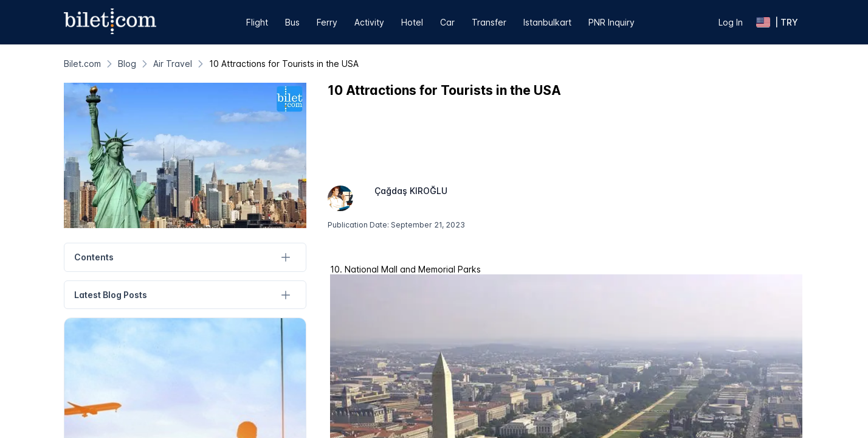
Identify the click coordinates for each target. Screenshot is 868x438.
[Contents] (285, 258)
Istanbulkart (547, 22)
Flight (257, 22)
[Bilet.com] (82, 64)
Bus (292, 22)
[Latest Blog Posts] (285, 295)
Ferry (327, 22)
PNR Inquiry (611, 22)
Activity (369, 22)
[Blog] (127, 64)
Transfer (489, 22)
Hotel (412, 22)
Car (447, 22)
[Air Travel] (173, 64)
